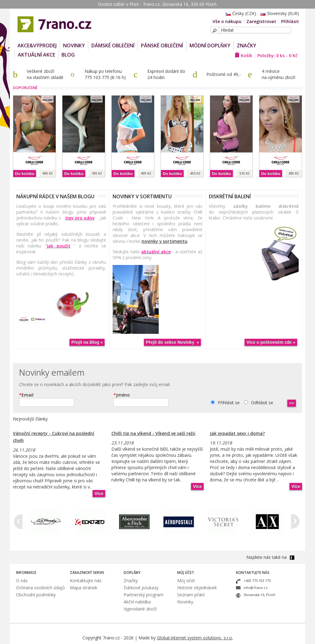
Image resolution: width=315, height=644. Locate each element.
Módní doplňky (210, 45)
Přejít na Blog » (87, 342)
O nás (22, 581)
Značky (247, 45)
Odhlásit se (262, 403)
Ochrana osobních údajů (40, 588)
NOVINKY (74, 45)
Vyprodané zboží (140, 609)
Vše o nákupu (227, 21)
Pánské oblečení (162, 45)
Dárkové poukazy (141, 588)
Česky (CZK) (239, 13)
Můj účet (186, 581)
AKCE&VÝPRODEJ (37, 45)
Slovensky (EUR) (278, 13)
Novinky (185, 602)
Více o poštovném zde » (271, 342)
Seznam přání (191, 595)
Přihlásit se (229, 403)
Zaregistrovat (261, 21)
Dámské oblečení (113, 45)
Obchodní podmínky (36, 595)
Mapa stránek (84, 588)
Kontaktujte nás (86, 581)
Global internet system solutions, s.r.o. (195, 638)
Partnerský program (144, 595)
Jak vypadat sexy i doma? (237, 433)
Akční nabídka (137, 602)
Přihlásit (290, 21)
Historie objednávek (197, 588)
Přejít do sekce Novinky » (172, 342)
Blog (68, 55)
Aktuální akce (36, 55)
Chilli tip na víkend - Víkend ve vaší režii (153, 433)
